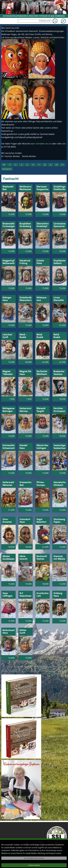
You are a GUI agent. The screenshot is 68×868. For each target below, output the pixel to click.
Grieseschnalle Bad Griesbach (25, 484)
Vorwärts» (7, 169)
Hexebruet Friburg (25, 262)
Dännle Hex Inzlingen (42, 447)
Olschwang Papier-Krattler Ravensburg (59, 521)
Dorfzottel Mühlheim (42, 373)
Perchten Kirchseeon (59, 410)
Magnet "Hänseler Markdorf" (8, 373)
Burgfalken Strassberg (25, 225)
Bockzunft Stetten (42, 558)
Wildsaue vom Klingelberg (42, 299)
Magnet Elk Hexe (25, 373)
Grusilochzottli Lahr (42, 595)
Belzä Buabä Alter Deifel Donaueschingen (59, 336)
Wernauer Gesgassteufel (42, 188)
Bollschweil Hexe (8, 632)
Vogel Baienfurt (41, 521)
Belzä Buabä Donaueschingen (42, 336)
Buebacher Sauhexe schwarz (59, 373)
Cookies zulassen (34, 865)
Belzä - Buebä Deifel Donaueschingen (25, 336)
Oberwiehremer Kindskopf (42, 225)
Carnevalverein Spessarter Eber (59, 225)
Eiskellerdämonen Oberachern (25, 299)
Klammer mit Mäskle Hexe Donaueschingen (59, 558)
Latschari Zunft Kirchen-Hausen (7, 336)
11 (62, 165)
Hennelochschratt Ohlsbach (59, 484)
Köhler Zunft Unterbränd (25, 632)
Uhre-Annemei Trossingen (8, 521)
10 (56, 165)
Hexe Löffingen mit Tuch (8, 595)
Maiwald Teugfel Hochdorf (41, 410)
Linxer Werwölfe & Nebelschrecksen (59, 299)
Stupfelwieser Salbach (59, 262)
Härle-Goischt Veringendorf (25, 558)
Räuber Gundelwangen (8, 558)
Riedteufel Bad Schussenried (8, 188)
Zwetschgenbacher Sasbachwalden (59, 447)
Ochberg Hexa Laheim (58, 595)
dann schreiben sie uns (41, 144)
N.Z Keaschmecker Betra (25, 595)
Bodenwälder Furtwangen (8, 225)
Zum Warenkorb (63, 19)
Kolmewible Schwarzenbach (8, 447)
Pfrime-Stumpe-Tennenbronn (42, 484)
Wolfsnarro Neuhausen (25, 188)
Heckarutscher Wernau (25, 410)
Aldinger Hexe (7, 299)
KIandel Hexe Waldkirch (25, 447)
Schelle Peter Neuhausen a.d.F (42, 262)
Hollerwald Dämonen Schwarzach (8, 484)
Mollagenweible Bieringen (8, 410)
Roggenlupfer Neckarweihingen (8, 262)
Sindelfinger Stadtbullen (59, 188)
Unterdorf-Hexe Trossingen (25, 521)
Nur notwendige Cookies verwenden (34, 858)
